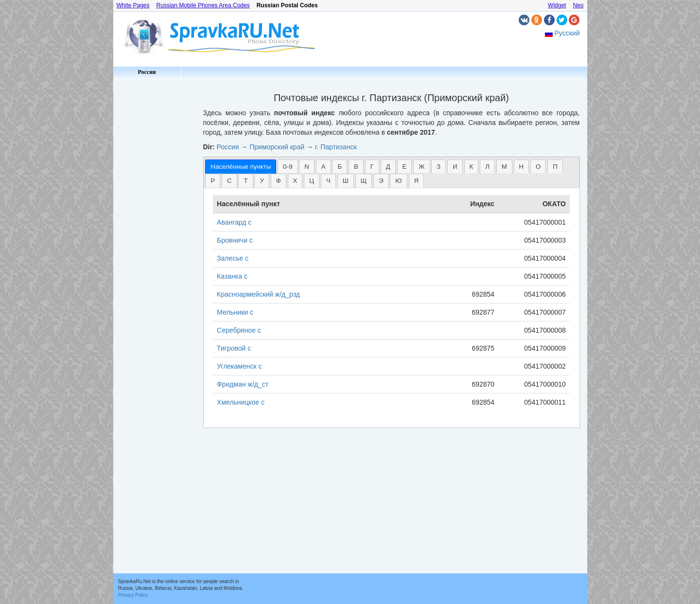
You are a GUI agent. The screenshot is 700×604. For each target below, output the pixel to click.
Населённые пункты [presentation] (241, 167)
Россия (147, 72)
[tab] (241, 167)
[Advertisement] (155, 229)
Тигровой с (234, 348)
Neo (578, 5)
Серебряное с (239, 330)
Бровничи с (235, 240)
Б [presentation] (340, 167)
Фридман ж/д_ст (243, 384)
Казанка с (232, 276)
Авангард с (234, 222)
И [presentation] (455, 167)
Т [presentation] (245, 181)
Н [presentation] (522, 167)
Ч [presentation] (328, 181)
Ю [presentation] (398, 181)
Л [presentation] (487, 167)
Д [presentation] (388, 167)
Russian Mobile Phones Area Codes (203, 5)
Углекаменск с (239, 366)
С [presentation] (229, 181)
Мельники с (235, 312)
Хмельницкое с (241, 402)
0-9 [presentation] (288, 167)
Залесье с (233, 258)
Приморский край (277, 147)
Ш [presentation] (346, 181)
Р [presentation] (213, 181)
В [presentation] (356, 167)
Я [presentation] (417, 181)
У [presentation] (262, 181)
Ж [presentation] (421, 167)
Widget (557, 5)
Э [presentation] (381, 181)
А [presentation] (324, 167)
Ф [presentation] (279, 181)
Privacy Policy (133, 595)
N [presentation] (307, 167)
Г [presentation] (372, 167)
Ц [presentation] (312, 181)
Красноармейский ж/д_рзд (258, 294)
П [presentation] (555, 167)
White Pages (133, 5)
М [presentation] (504, 167)
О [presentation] (538, 167)
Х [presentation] (295, 181)
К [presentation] (472, 167)
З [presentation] (438, 167)
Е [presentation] (405, 167)
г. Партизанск (336, 147)
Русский (567, 33)
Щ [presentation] (364, 181)
